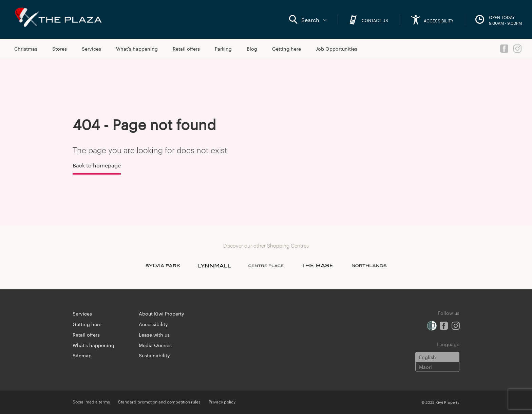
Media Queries (155, 345)
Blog (252, 49)
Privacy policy (222, 401)
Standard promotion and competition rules (159, 401)
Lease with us (154, 335)
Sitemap (82, 355)
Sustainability (154, 355)
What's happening (137, 49)
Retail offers (186, 49)
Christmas (26, 49)
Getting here (287, 49)
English (427, 357)
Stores (60, 49)
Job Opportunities (337, 49)
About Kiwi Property (161, 313)
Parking (223, 49)
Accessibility (153, 324)
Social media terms (91, 401)
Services (91, 49)
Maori (425, 367)
